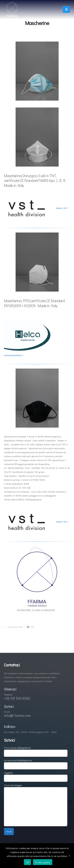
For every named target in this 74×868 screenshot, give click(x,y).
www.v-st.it (62, 208)
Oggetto (36, 775)
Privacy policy (43, 862)
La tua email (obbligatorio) (36, 763)
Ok (28, 862)
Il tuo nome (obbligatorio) (36, 750)
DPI (32, 627)
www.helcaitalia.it (13, 355)
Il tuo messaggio (36, 796)
